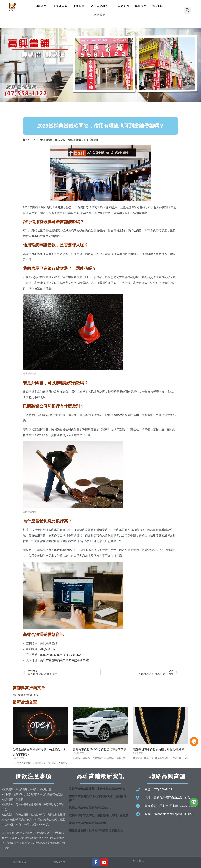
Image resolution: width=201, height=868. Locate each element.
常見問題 (158, 6)
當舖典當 (48, 140)
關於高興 (41, 6)
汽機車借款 (60, 6)
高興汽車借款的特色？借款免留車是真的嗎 (100, 750)
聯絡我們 (100, 15)
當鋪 (86, 140)
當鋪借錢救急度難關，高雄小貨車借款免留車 (97, 789)
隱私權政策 (60, 862)
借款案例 (123, 6)
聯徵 (119, 415)
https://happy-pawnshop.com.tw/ (60, 655)
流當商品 (141, 6)
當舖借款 (78, 140)
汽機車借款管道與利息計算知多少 (90, 808)
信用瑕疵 (62, 140)
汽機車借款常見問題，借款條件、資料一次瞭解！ (100, 815)
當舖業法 (102, 530)
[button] (187, 10)
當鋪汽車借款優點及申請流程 (87, 823)
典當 (70, 140)
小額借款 (79, 6)
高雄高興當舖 (19, 862)
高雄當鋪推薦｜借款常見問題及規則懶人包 (96, 831)
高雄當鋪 (93, 140)
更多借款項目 (101, 6)
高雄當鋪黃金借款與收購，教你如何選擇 (158, 750)
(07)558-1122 (49, 649)
